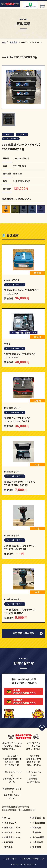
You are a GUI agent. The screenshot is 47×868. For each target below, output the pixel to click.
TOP (4, 42)
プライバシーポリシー (31, 859)
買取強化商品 (39, 823)
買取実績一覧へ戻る (23, 633)
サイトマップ (11, 859)
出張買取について (12, 837)
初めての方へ (10, 823)
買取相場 (8, 847)
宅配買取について (12, 832)
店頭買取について (12, 828)
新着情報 (37, 847)
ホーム (7, 818)
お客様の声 (38, 842)
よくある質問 (38, 837)
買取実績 (13, 42)
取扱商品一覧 (39, 818)
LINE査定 (9, 842)
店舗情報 (37, 832)
